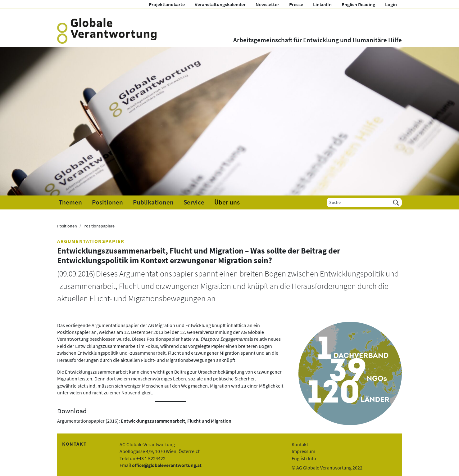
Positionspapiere (99, 226)
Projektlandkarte (167, 4)
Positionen (107, 202)
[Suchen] (396, 202)
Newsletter (267, 4)
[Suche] (359, 202)
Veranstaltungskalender (220, 4)
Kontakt (300, 444)
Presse (296, 4)
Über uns (227, 202)
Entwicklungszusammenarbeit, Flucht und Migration (176, 421)
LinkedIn (322, 4)
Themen (70, 202)
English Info (304, 458)
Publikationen (153, 202)
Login (391, 4)
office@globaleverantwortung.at (167, 465)
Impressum (303, 451)
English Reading (358, 4)
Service (194, 202)
